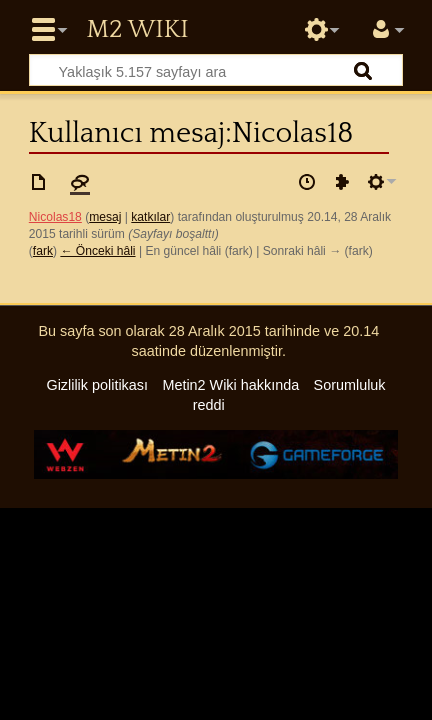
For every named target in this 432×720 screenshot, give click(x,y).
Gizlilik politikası (97, 385)
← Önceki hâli (97, 251)
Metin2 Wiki (137, 30)
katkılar (150, 217)
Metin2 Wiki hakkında (230, 385)
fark (43, 251)
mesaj (105, 217)
